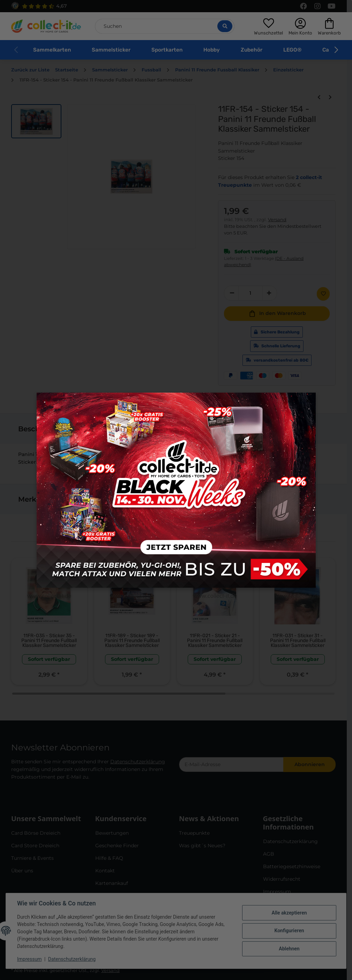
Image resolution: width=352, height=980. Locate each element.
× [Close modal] (308, 401)
